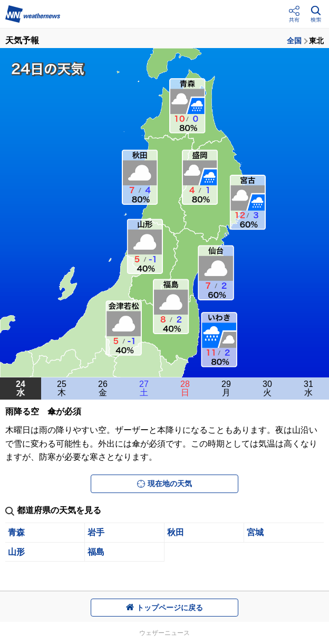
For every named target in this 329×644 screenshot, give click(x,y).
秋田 (176, 532)
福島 (96, 552)
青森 (16, 532)
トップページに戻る (164, 608)
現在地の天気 (164, 484)
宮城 (255, 532)
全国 (294, 41)
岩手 (96, 532)
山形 (16, 552)
